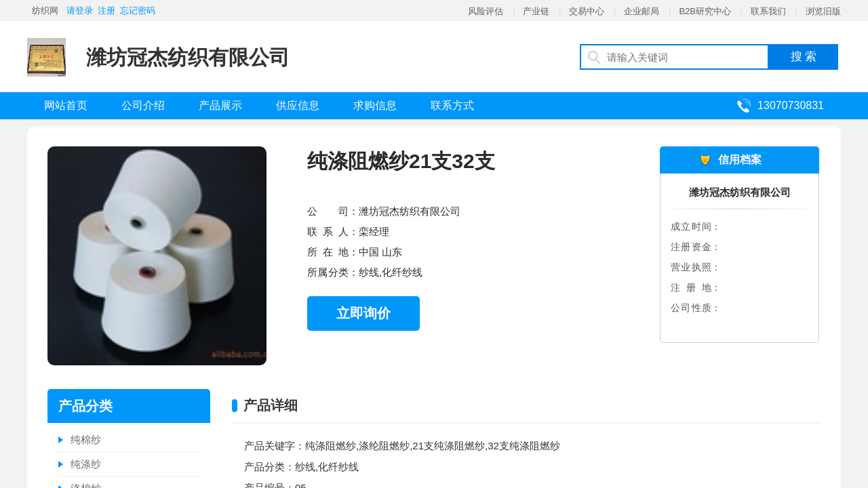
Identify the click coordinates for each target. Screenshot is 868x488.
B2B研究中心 (705, 11)
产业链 (536, 11)
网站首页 (66, 105)
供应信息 (298, 105)
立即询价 (363, 313)
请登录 (80, 11)
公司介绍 (143, 105)
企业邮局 (642, 11)
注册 (106, 11)
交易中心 (587, 11)
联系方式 (452, 105)
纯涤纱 (86, 464)
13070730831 (791, 105)
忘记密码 (138, 11)
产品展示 (220, 105)
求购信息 (375, 105)
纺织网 (45, 11)
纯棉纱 (86, 440)
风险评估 (486, 11)
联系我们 (768, 11)
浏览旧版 (823, 11)
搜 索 (804, 57)
